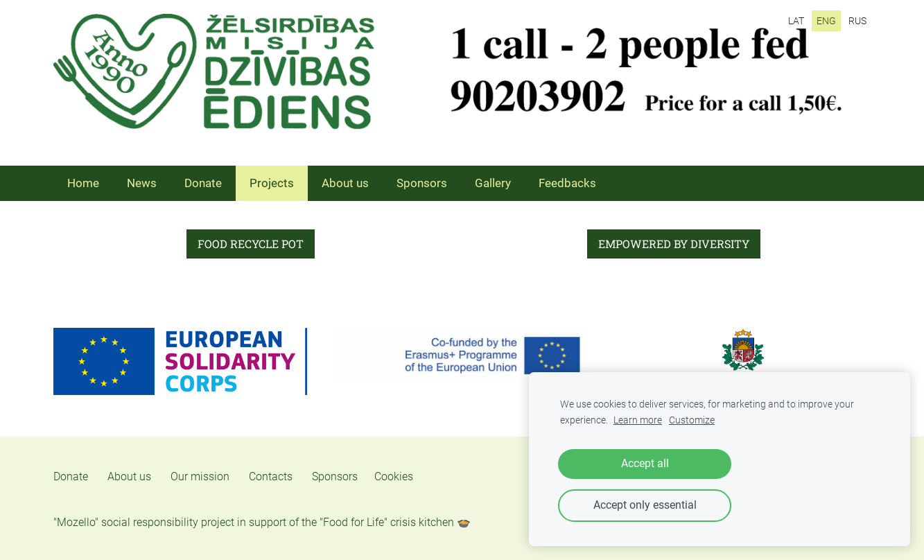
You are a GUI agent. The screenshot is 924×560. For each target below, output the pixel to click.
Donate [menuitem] (203, 183)
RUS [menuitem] (857, 21)
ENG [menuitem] (826, 21)
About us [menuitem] (345, 183)
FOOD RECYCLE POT (251, 244)
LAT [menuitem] (796, 21)
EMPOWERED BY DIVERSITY (674, 244)
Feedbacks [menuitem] (567, 183)
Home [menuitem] (83, 183)
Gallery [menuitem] (493, 183)
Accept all (645, 463)
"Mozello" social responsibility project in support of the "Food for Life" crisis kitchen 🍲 (262, 522)
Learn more (638, 420)
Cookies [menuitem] (394, 476)
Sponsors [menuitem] (422, 183)
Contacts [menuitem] (271, 476)
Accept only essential (645, 505)
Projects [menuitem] (272, 183)
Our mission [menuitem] (200, 476)
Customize (692, 420)
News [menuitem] (142, 183)
